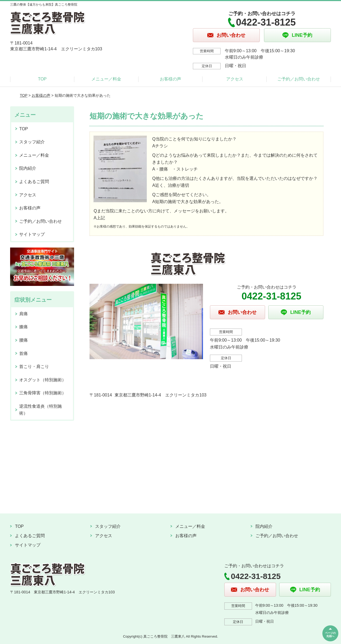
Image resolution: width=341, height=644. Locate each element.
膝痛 (23, 327)
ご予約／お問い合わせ (299, 79)
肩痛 (23, 314)
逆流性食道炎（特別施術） (40, 410)
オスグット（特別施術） (43, 380)
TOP (42, 79)
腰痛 (23, 340)
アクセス (235, 79)
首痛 (23, 353)
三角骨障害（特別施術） (43, 393)
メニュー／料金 (106, 79)
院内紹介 (28, 168)
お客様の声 (170, 79)
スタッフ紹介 (32, 142)
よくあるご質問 (34, 182)
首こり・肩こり (34, 366)
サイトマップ (32, 234)
